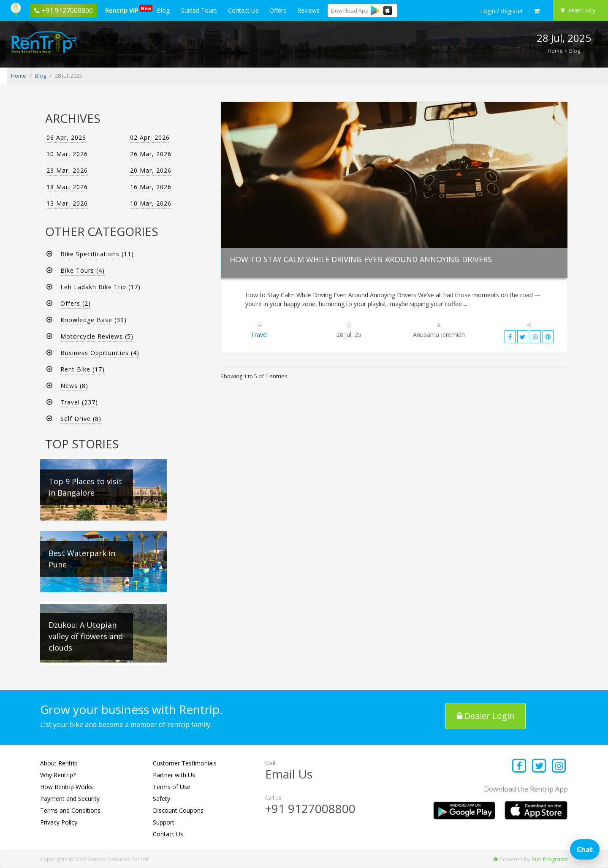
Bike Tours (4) (83, 270)
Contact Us (243, 10)
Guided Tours (199, 10)
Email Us (289, 774)
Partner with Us (174, 775)
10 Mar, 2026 (151, 203)
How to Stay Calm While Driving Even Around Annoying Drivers (361, 259)
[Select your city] (579, 10)
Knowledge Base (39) (94, 320)
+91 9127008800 (310, 808)
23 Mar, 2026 (67, 170)
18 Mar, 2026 (67, 187)
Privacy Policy (59, 822)
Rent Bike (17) (83, 369)
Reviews (308, 10)
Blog (163, 10)
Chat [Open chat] (585, 849)
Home (555, 51)
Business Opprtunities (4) (100, 353)
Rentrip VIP (123, 9)
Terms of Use (172, 787)
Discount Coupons (178, 810)
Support (164, 822)
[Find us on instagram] (559, 766)
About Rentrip (59, 763)
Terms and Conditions (70, 810)
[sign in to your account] (502, 11)
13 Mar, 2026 (67, 203)
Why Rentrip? (58, 775)
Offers (278, 10)
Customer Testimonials (185, 763)
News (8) (74, 386)
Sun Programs (550, 859)
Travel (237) (79, 402)
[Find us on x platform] (539, 766)
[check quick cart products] (537, 11)
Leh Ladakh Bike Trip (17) (100, 287)
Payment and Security (70, 799)
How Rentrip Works (66, 787)
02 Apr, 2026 (150, 137)
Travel (259, 335)
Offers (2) (76, 303)
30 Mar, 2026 (67, 154)
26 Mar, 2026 (151, 154)
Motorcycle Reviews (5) (97, 336)
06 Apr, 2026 (66, 137)
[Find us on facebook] (520, 766)
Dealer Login (486, 716)
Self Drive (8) (81, 419)
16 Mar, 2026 (151, 187)
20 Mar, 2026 (151, 170)
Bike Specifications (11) (97, 254)
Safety (161, 799)
